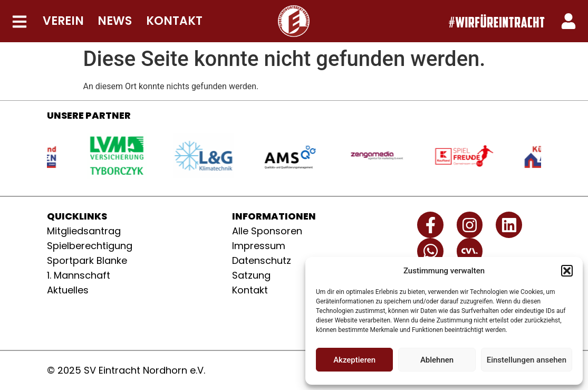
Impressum (259, 246)
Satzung (251, 275)
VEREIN (63, 21)
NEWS (115, 21)
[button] (567, 271)
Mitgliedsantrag (84, 231)
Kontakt (250, 290)
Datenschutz (262, 260)
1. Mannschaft (79, 275)
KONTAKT (174, 21)
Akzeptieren (354, 360)
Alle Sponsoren (267, 231)
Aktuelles (68, 290)
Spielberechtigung (90, 246)
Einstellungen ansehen (527, 360)
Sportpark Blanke (87, 260)
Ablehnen (437, 360)
